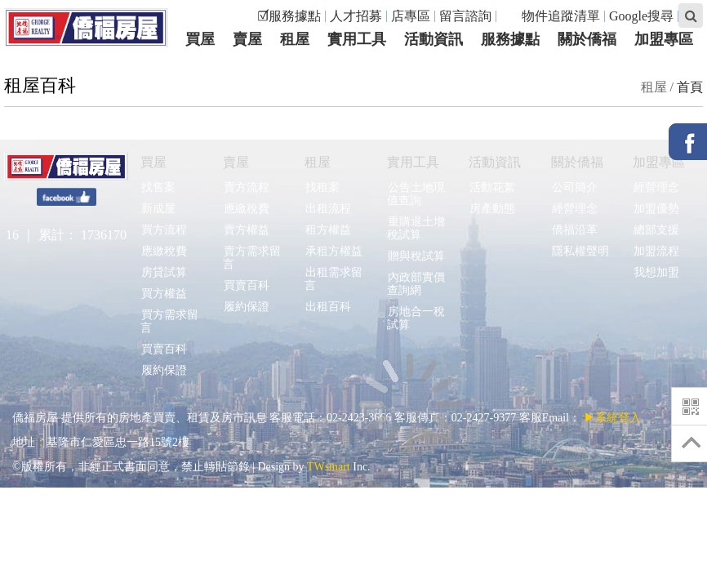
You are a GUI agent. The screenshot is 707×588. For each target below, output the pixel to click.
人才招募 (356, 16)
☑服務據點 (289, 16)
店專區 (411, 16)
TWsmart (329, 467)
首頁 (690, 87)
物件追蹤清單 (552, 16)
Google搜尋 (641, 16)
